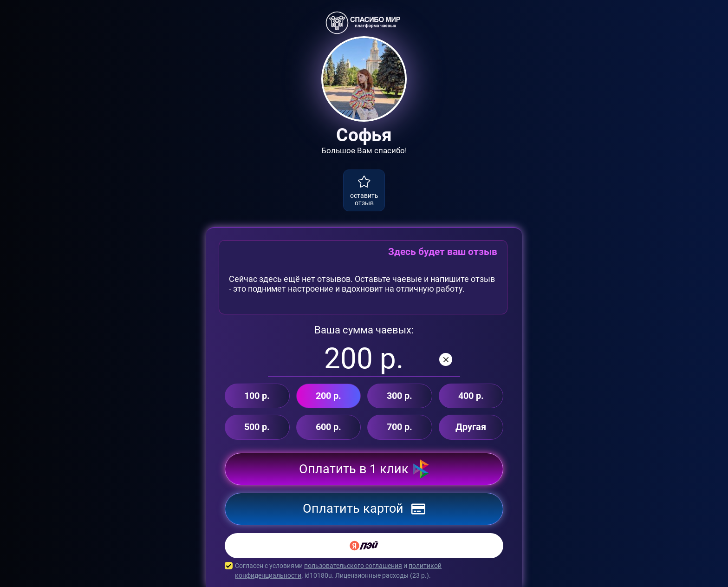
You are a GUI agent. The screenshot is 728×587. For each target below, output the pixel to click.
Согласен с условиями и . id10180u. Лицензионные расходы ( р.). (364, 571)
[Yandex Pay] (364, 546)
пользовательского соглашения (353, 566)
